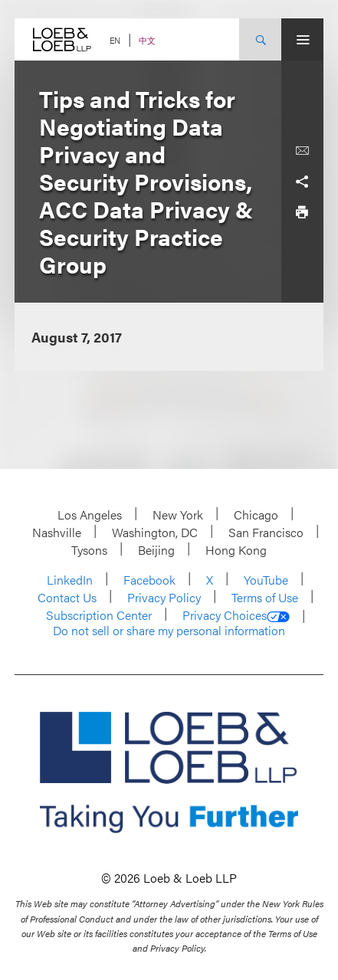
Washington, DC (155, 532)
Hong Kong (236, 550)
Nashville (57, 532)
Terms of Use (265, 597)
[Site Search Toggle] (260, 39)
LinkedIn (70, 580)
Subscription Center (99, 615)
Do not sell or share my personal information (169, 631)
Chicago (256, 515)
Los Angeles (90, 515)
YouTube (266, 580)
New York (178, 515)
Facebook (149, 580)
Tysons (89, 550)
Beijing (156, 550)
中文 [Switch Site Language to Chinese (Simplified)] (147, 40)
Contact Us (67, 597)
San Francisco (266, 532)
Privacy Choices (236, 615)
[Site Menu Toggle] (302, 39)
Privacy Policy (164, 597)
